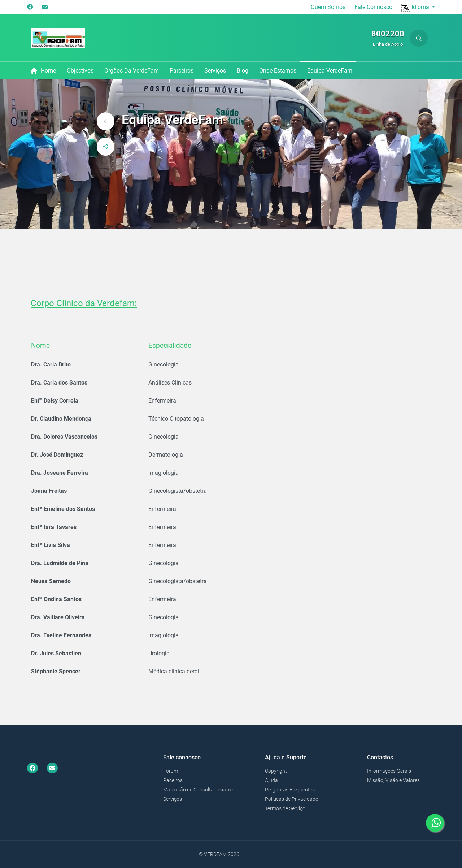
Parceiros (182, 71)
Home (43, 71)
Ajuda (271, 780)
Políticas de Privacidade (291, 799)
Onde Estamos (278, 71)
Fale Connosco (373, 7)
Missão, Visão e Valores (393, 780)
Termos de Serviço (285, 808)
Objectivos (80, 71)
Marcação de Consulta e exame (198, 790)
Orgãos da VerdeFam (132, 71)
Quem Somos (328, 7)
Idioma (416, 7)
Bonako (253, 854)
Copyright (276, 771)
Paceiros (173, 780)
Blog (243, 71)
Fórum (171, 771)
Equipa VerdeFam (330, 71)
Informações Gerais (389, 771)
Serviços (215, 71)
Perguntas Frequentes (290, 790)
